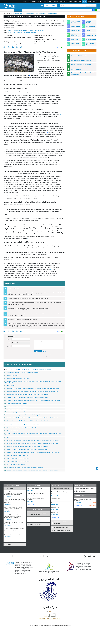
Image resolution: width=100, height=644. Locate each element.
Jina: (9, 339)
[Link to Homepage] (9, 6)
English (24, 2)
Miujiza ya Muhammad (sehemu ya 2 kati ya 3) (17, 406)
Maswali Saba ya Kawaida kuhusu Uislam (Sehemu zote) (82, 74)
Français (39, 2)
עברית (94, 2)
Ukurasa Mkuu (9, 10)
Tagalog (75, 2)
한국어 (90, 2)
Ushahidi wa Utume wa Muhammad (30, 14)
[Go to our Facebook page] (85, 556)
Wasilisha (38, 351)
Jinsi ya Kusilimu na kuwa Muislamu (81, 60)
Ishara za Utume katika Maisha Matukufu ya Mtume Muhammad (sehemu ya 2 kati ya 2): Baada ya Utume (31, 418)
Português (56, 2)
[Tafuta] (84, 6)
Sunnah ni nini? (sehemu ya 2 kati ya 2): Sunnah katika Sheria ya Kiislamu (24, 415)
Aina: (5, 30)
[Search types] (91, 6)
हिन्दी (80, 2)
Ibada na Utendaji (75, 31)
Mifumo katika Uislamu (90, 44)
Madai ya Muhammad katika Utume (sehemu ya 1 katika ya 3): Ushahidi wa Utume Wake (27, 421)
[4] (48, 132)
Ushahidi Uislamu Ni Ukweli (16, 14)
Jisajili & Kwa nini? (51, 6)
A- (58, 21)
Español (34, 2)
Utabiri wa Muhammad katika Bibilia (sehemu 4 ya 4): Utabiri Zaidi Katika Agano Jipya (26, 394)
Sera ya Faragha (49, 556)
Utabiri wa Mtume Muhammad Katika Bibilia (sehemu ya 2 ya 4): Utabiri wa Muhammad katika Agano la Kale (32, 388)
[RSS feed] (94, 556)
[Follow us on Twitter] (90, 556)
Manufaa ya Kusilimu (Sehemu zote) (81, 65)
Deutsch (45, 2)
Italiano (70, 2)
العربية (29, 2)
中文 (61, 2)
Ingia (42, 6)
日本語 (65, 2)
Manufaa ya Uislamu (89, 22)
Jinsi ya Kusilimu (91, 26)
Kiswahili (84, 2)
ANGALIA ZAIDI (8, 540)
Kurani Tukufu (74, 40)
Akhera (88, 31)
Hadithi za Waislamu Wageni (75, 35)
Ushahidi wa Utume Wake (30, 32)
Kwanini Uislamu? (76, 69)
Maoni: (36, 339)
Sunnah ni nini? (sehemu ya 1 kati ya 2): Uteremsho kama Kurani (21, 373)
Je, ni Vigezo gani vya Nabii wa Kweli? (15, 412)
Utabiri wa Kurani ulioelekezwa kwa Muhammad (17, 379)
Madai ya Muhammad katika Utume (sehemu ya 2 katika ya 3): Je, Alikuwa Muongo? (26, 397)
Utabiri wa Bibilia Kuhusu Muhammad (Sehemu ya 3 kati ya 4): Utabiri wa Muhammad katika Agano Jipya (31, 391)
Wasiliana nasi (87, 10)
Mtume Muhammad (18, 32)
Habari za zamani (10, 386)
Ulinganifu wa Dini (91, 35)
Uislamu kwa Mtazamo (29, 10)
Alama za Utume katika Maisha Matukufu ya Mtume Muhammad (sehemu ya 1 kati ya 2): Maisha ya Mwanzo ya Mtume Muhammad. (33, 382)
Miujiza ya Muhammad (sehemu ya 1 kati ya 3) (17, 403)
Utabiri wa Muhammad (11, 376)
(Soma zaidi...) (7, 497)
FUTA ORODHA (93, 506)
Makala (17, 10)
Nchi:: (9, 343)
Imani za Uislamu (75, 26)
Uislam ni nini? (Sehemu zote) (79, 56)
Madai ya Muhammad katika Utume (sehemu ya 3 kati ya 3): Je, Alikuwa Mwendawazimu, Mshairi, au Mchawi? (32, 400)
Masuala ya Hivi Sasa (75, 44)
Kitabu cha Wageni (42, 10)
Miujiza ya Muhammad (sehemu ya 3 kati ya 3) (17, 409)
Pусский (50, 2)
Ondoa (95, 502)
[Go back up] (97, 468)
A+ (62, 21)
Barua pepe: (8, 346)
